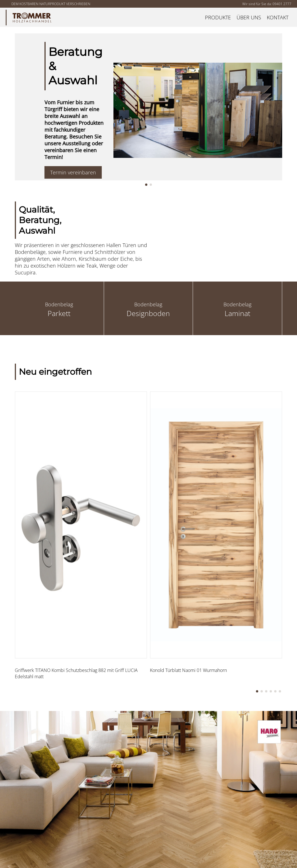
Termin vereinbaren (73, 172)
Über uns (249, 17)
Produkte (218, 17)
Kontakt (278, 17)
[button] (146, 185)
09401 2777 (282, 4)
